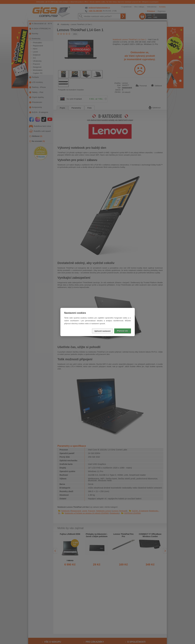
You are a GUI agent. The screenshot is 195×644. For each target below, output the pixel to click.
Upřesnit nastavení (102, 331)
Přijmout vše (122, 331)
